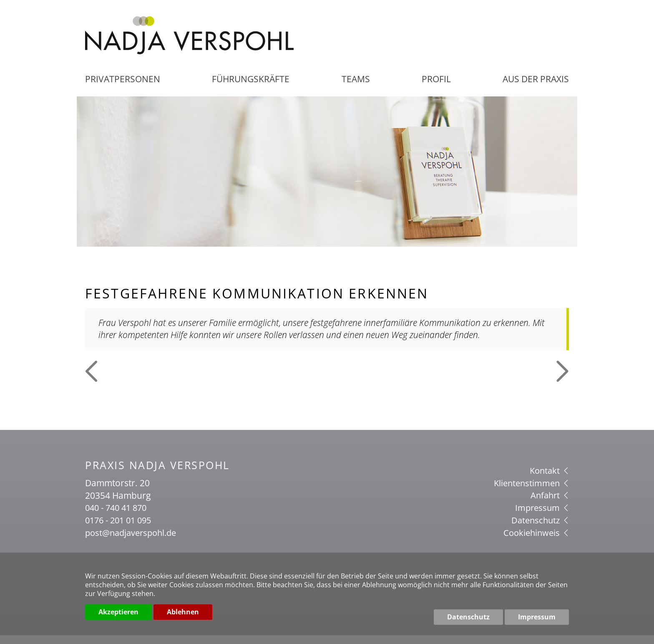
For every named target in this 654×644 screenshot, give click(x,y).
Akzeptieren (118, 617)
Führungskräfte (252, 88)
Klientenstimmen (530, 492)
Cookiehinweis (535, 541)
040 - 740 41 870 (118, 517)
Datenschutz (539, 529)
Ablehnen (183, 617)
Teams (356, 88)
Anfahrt (549, 504)
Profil (435, 88)
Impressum (541, 517)
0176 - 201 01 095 (121, 529)
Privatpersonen (124, 88)
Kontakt (548, 480)
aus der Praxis (534, 88)
